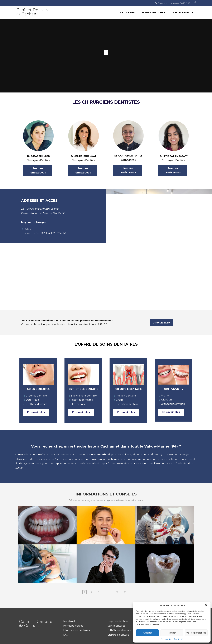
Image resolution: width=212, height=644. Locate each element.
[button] (206, 605)
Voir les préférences (196, 633)
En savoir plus (36, 412)
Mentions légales (73, 626)
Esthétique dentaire (119, 630)
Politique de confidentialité (172, 639)
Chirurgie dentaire (118, 635)
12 (117, 592)
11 (110, 592)
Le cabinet (69, 621)
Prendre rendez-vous (38, 171)
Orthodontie (183, 13)
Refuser (172, 633)
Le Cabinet (128, 13)
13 (125, 592)
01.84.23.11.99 (161, 323)
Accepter (147, 633)
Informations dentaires (76, 630)
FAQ (66, 635)
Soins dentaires (154, 13)
